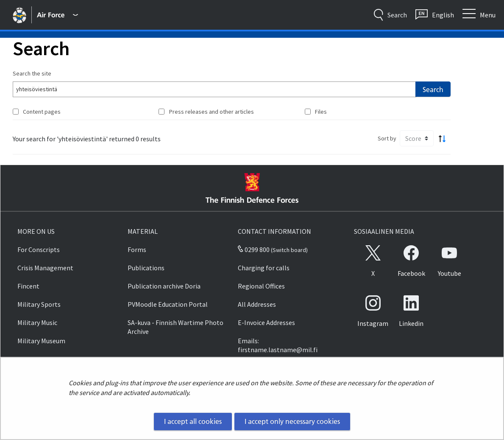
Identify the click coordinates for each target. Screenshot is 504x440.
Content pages (42, 112)
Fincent (28, 286)
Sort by (387, 138)
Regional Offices (261, 286)
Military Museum (41, 341)
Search (433, 90)
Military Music (37, 322)
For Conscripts (39, 249)
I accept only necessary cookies (292, 421)
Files (321, 112)
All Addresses (257, 304)
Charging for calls (264, 268)
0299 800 (253, 249)
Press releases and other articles (212, 112)
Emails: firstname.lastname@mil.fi (278, 345)
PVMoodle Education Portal (168, 304)
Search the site (32, 73)
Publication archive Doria (164, 286)
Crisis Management (45, 268)
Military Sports (39, 304)
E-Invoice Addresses (266, 322)
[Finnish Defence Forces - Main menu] (57, 15)
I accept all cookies (193, 421)
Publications (146, 268)
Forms (137, 249)
